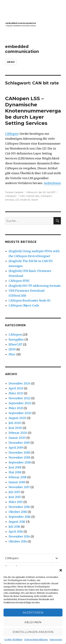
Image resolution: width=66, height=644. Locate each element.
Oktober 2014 (18, 541)
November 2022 (20, 398)
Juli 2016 (14, 527)
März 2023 (16, 393)
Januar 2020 (17, 438)
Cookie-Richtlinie (13, 640)
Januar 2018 (17, 482)
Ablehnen (33, 622)
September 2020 (20, 413)
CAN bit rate (33, 196)
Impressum (56, 640)
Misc (12, 354)
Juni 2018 (15, 467)
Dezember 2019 (19, 443)
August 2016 (17, 522)
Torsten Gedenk (14, 192)
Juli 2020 (15, 423)
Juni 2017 (15, 497)
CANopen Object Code (24, 305)
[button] (61, 570)
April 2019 (16, 448)
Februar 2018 (18, 477)
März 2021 (16, 408)
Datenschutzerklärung (36, 640)
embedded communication (22, 49)
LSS (17, 200)
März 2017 (16, 502)
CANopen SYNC (19, 281)
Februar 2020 (18, 433)
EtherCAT (15, 344)
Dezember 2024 (20, 383)
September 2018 (20, 462)
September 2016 (20, 517)
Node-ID (25, 200)
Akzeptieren (33, 613)
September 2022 (20, 403)
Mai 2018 (15, 472)
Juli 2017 (14, 492)
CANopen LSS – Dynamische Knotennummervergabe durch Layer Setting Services (33, 111)
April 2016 (16, 531)
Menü (11, 62)
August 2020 (17, 418)
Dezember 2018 (19, 452)
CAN (22, 196)
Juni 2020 (15, 428)
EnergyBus (16, 339)
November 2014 (19, 536)
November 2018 (19, 457)
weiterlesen (52, 183)
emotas (10, 200)
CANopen (12, 134)
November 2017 (19, 487)
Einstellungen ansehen (33, 632)
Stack (35, 200)
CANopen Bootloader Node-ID (29, 300)
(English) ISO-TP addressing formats (35, 286)
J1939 (12, 349)
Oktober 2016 (18, 512)
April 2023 (16, 388)
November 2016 (19, 507)
